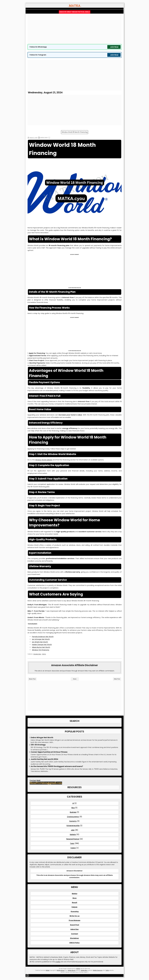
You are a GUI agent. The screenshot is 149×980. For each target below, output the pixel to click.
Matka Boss (84, 970)
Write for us (74, 916)
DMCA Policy (74, 943)
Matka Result (72, 970)
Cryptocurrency (73, 817)
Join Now (114, 47)
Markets (73, 834)
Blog (73, 808)
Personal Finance (73, 839)
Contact (75, 934)
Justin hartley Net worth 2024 (44, 759)
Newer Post (32, 679)
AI (73, 803)
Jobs (73, 830)
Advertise (74, 929)
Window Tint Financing (41, 650)
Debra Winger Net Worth (42, 738)
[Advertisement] (75, 29)
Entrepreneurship (73, 825)
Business (73, 812)
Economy (73, 821)
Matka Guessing (98, 970)
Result (75, 903)
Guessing (75, 911)
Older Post (117, 679)
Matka (74, 894)
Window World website (44, 460)
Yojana (73, 848)
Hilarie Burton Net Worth (41, 647)
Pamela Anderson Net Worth (43, 637)
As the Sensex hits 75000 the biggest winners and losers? (57, 766)
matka (58, 962)
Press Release (75, 920)
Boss (75, 898)
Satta (107, 970)
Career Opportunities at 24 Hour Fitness (49, 752)
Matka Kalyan (61, 970)
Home (75, 679)
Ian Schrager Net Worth (41, 639)
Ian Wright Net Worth (40, 642)
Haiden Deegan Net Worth (42, 645)
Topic (44, 654)
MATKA (78, 969)
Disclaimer (75, 938)
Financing (37, 654)
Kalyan (74, 907)
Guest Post (75, 925)
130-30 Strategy (38, 745)
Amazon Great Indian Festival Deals (75, 12)
